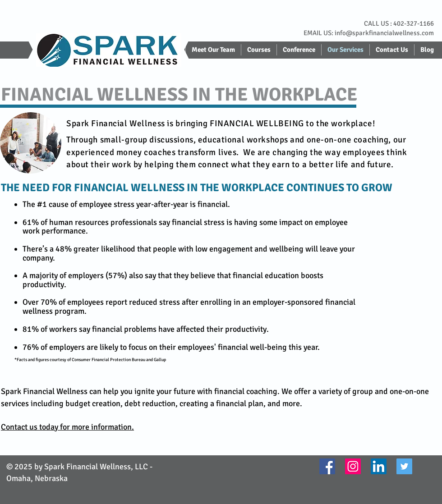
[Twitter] (404, 466)
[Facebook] (327, 466)
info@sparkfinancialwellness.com (384, 33)
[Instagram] (353, 466)
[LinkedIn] (379, 466)
